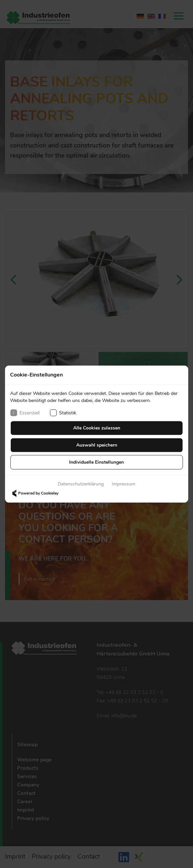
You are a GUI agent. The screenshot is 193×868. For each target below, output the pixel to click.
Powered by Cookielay (34, 493)
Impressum (124, 484)
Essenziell (25, 413)
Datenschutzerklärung (81, 484)
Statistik (63, 413)
